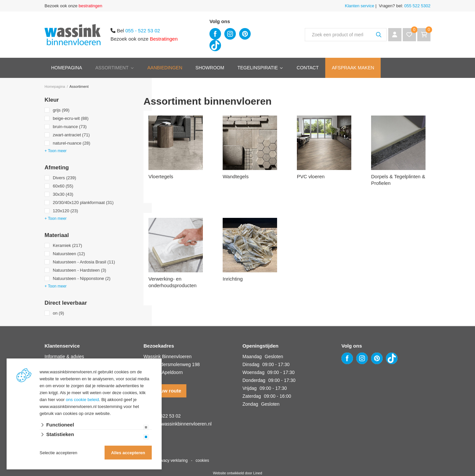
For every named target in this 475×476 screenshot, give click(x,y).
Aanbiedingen (165, 68)
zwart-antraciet (71, 135)
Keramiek (67, 245)
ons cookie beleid (82, 400)
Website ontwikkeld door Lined (238, 473)
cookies (202, 460)
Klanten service (360, 6)
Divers (64, 178)
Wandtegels (236, 176)
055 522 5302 (417, 6)
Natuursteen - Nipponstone (82, 278)
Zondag (250, 404)
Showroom (210, 68)
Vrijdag (250, 388)
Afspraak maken (353, 68)
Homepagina (67, 68)
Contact (308, 68)
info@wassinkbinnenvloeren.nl (180, 424)
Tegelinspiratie (258, 68)
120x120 (65, 211)
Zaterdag (252, 396)
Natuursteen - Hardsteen (79, 270)
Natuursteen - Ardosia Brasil (84, 262)
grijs (61, 110)
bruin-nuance (70, 127)
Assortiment (112, 68)
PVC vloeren (311, 176)
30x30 (63, 194)
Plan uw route (165, 391)
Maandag (252, 357)
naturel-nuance (71, 143)
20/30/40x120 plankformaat (83, 203)
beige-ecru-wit (71, 118)
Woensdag (253, 372)
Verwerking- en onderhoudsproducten (173, 282)
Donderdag (254, 380)
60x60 (63, 186)
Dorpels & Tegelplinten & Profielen (398, 180)
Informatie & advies (64, 357)
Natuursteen (69, 254)
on (58, 313)
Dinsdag (251, 364)
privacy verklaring (172, 460)
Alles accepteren (128, 453)
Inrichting (233, 279)
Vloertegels (161, 176)
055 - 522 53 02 (143, 31)
